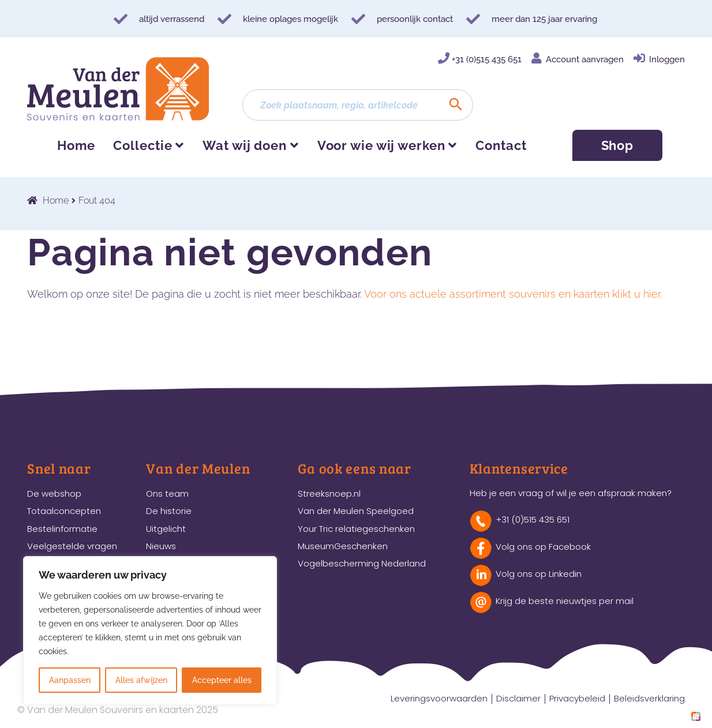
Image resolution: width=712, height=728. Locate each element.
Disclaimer (518, 698)
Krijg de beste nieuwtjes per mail (565, 601)
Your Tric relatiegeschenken (356, 529)
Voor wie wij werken (381, 145)
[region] (150, 631)
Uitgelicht (166, 529)
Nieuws (161, 546)
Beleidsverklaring (649, 698)
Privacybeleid (577, 698)
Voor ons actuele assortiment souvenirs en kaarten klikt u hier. (513, 294)
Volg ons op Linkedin (539, 574)
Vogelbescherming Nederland (362, 563)
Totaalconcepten (64, 511)
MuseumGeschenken (343, 546)
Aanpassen (70, 680)
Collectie (143, 145)
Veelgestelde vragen (72, 546)
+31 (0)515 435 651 (487, 59)
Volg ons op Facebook (543, 547)
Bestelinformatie (62, 529)
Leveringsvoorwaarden (439, 698)
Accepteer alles (222, 680)
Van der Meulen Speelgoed (356, 511)
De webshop (54, 494)
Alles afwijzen (141, 680)
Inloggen (667, 59)
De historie (169, 511)
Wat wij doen (245, 145)
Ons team (167, 494)
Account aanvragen (585, 59)
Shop (618, 145)
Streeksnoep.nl (329, 494)
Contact (501, 145)
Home (76, 145)
